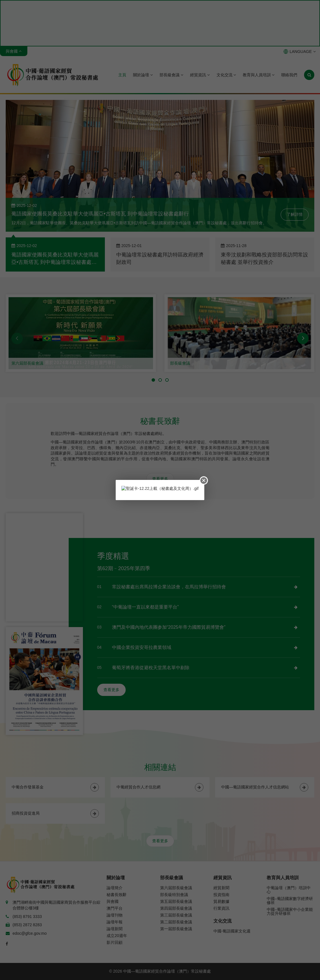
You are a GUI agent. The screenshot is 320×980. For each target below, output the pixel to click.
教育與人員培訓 (259, 75)
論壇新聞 (115, 929)
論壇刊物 (115, 915)
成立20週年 (117, 936)
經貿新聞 (221, 888)
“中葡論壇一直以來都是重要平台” (145, 607)
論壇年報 (115, 922)
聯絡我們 (289, 75)
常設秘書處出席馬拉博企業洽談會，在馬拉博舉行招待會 (169, 587)
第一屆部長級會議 (176, 929)
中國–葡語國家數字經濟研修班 (290, 901)
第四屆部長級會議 (176, 908)
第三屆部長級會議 (176, 915)
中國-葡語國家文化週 (232, 931)
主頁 (122, 75)
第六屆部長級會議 (27, 363)
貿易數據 (221, 901)
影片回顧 (115, 942)
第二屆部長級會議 (176, 922)
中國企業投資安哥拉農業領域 (142, 647)
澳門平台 (115, 908)
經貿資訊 (200, 75)
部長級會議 (171, 75)
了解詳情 (295, 214)
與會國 (113, 901)
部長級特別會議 (174, 895)
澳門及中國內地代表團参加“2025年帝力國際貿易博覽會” (169, 627)
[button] (17, 338)
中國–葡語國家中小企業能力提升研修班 (290, 911)
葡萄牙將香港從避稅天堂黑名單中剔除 (151, 668)
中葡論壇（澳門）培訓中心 (289, 890)
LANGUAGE (300, 52)
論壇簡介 (115, 888)
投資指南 (221, 895)
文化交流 (226, 75)
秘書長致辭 (117, 895)
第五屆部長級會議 (176, 901)
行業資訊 (221, 908)
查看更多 (160, 479)
